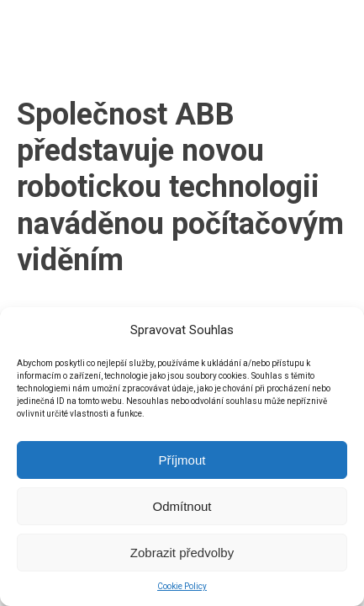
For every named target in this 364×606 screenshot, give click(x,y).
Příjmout (182, 460)
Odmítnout (182, 506)
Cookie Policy (182, 586)
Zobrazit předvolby (182, 553)
